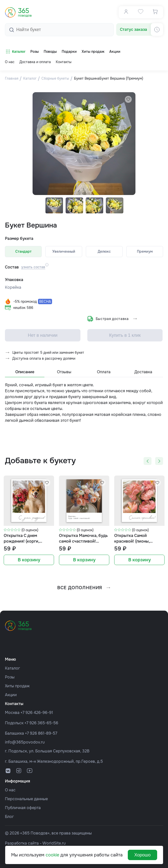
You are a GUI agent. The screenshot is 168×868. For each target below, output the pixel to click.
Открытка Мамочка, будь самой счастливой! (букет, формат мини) (83, 542)
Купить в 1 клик (125, 338)
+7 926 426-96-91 (37, 713)
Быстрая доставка (112, 320)
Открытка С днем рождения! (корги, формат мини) (21, 542)
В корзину (29, 563)
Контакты (64, 62)
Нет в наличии (43, 338)
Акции (11, 695)
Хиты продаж (17, 686)
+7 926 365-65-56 (41, 723)
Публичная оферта (23, 808)
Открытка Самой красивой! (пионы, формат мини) (132, 542)
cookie (52, 855)
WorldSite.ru (54, 843)
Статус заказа (133, 29)
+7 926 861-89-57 (41, 733)
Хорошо (142, 855)
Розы (10, 677)
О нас (10, 62)
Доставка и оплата (35, 62)
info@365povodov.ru (25, 742)
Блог (9, 817)
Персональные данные (26, 799)
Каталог (15, 52)
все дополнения (84, 591)
